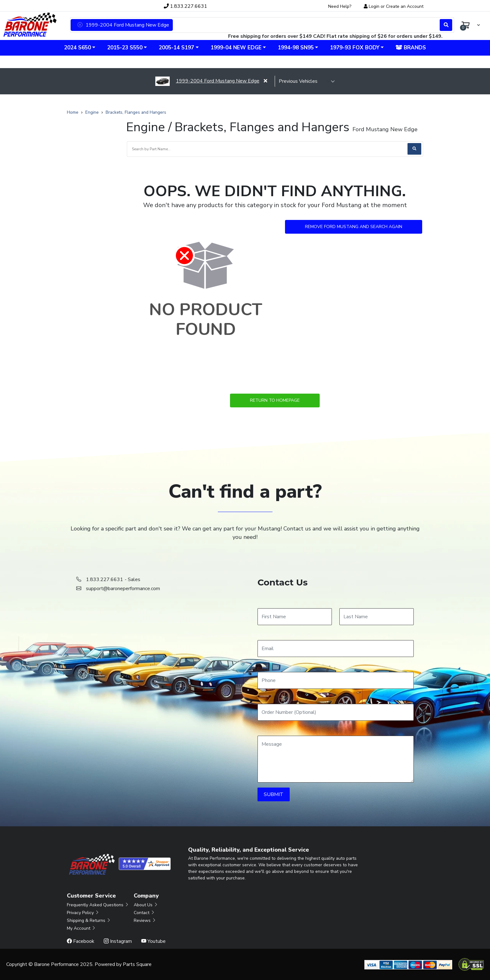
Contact (144, 913)
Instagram (118, 941)
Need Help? (340, 6)
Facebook (81, 941)
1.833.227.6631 (185, 6)
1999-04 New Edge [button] (236, 48)
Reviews (145, 920)
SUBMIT (274, 794)
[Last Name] (377, 617)
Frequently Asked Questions (98, 905)
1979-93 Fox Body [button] (355, 48)
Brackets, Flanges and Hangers (136, 112)
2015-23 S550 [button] (125, 48)
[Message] (336, 759)
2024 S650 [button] (77, 48)
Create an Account (405, 6)
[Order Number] (336, 712)
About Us (146, 905)
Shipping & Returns (89, 920)
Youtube (153, 941)
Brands (411, 48)
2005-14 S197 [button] (176, 48)
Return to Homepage (275, 400)
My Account (81, 928)
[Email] (336, 649)
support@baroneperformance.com (123, 589)
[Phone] (336, 680)
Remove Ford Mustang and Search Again (354, 227)
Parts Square (137, 964)
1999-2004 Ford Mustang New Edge (207, 81)
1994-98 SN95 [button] (296, 48)
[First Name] (295, 617)
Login (374, 6)
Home (73, 112)
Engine (92, 112)
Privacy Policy (83, 913)
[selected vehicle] (305, 81)
